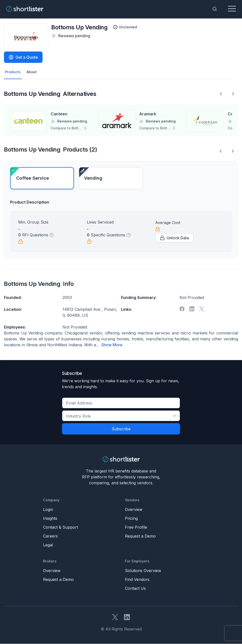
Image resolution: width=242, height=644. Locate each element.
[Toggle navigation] (232, 9)
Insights (50, 519)
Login (48, 510)
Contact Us (135, 589)
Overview (134, 510)
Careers (50, 536)
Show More (112, 345)
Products (13, 72)
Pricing (131, 519)
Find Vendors (137, 580)
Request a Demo (140, 536)
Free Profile (136, 527)
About (33, 72)
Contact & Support (60, 527)
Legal (48, 545)
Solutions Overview (143, 571)
